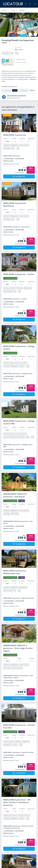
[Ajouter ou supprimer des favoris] (30, 34)
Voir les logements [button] (19, 176)
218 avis (21, 50)
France (13, 10)
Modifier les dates (8, 161)
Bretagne (22, 10)
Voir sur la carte (21, 62)
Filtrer (32, 90)
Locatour (4, 10)
